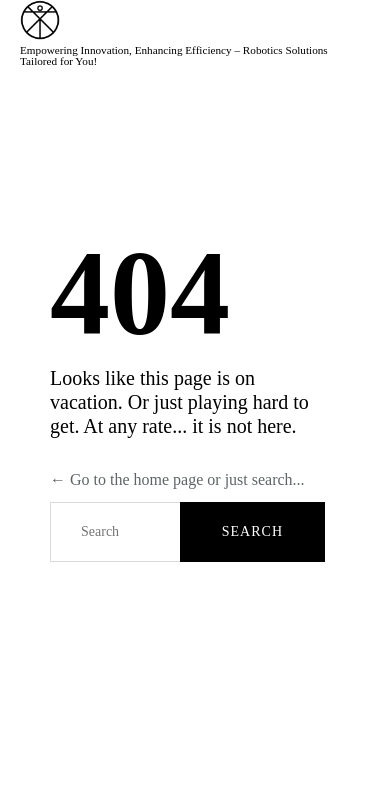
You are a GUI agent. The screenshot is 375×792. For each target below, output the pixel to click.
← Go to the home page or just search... (177, 479)
